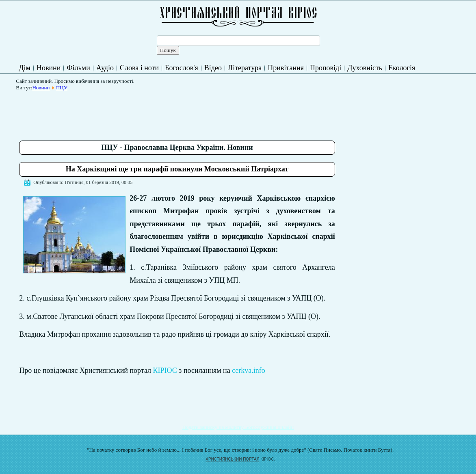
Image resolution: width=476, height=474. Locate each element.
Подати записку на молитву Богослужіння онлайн (238, 427)
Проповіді (326, 68)
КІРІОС (165, 370)
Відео (213, 68)
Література (245, 68)
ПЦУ (62, 88)
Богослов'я (182, 68)
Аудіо (105, 68)
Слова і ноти (139, 68)
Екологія (402, 68)
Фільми (78, 68)
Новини (49, 68)
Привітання (286, 68)
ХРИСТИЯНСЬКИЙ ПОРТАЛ (232, 459)
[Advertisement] (167, 113)
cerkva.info (248, 370)
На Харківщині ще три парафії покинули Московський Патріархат (177, 169)
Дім (25, 68)
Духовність (365, 68)
